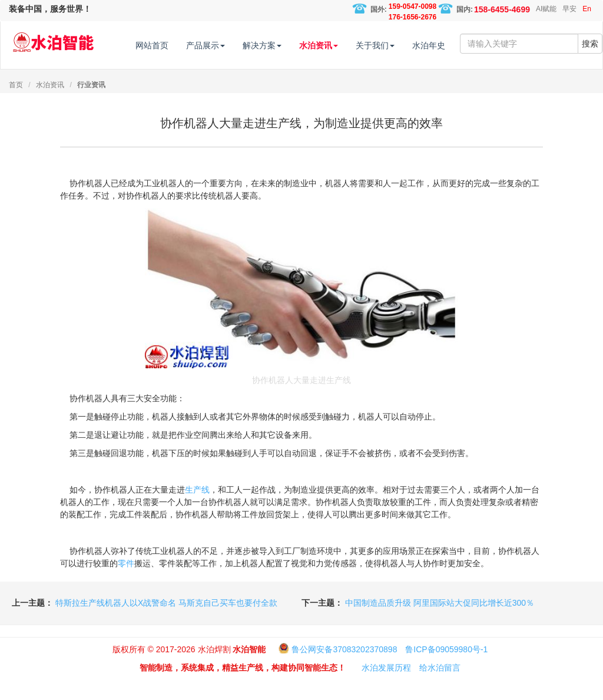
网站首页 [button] (175, 45)
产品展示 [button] (229, 45)
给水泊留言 (440, 688)
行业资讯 (91, 105)
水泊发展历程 (386, 688)
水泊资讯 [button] (342, 45)
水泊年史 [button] (452, 45)
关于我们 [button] (399, 45)
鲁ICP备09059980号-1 (446, 669)
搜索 (590, 79)
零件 (126, 583)
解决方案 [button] (286, 45)
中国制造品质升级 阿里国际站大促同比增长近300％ (440, 623)
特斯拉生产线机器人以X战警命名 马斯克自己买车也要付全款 (166, 623)
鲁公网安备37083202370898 (344, 669)
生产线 (197, 510)
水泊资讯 (50, 105)
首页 (16, 105)
